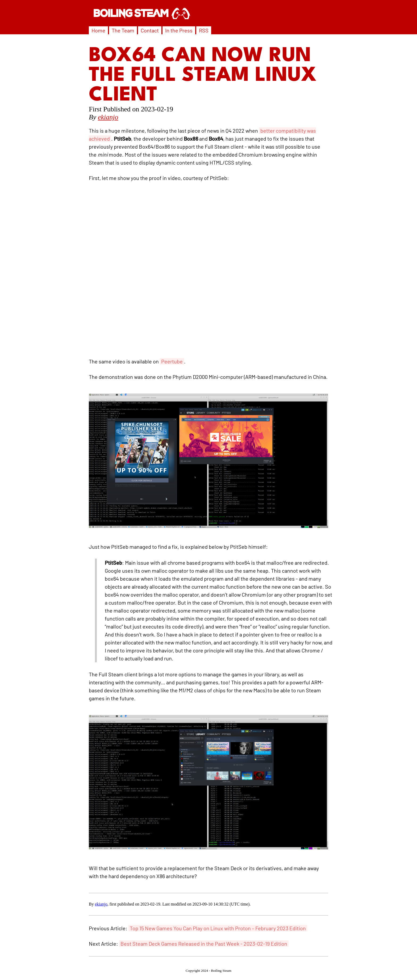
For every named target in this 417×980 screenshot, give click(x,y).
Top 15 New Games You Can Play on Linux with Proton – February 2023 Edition (218, 928)
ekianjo (108, 117)
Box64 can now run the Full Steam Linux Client (203, 76)
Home (98, 30)
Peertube (172, 361)
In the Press (179, 30)
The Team (123, 30)
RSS (204, 30)
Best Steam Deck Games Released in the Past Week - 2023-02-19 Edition (204, 944)
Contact (150, 30)
